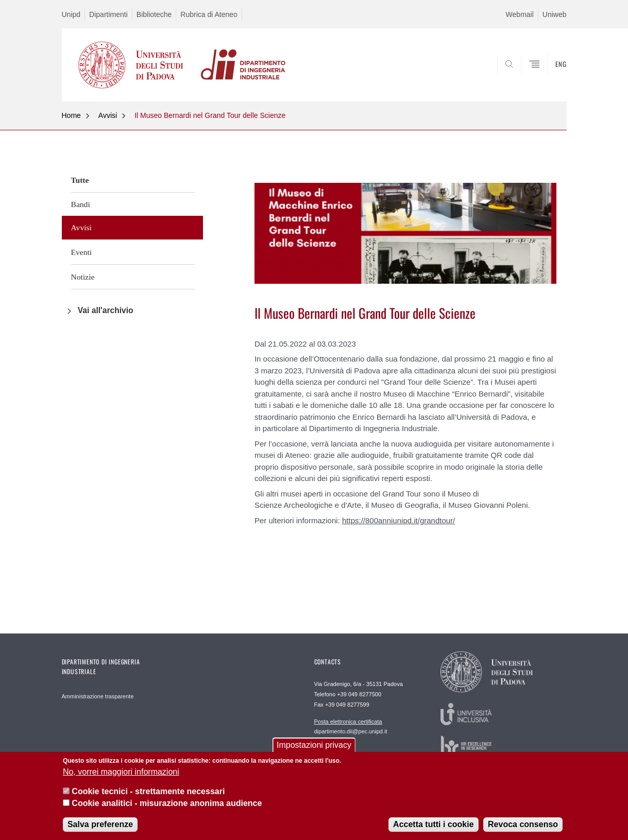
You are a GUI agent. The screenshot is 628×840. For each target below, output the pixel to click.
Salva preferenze (100, 824)
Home (71, 115)
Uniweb (555, 14)
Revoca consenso (523, 824)
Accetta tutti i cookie (433, 824)
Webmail (520, 14)
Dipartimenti (108, 14)
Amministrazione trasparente (98, 696)
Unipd (71, 14)
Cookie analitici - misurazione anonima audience (167, 803)
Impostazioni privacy (314, 745)
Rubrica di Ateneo (209, 14)
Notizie (83, 277)
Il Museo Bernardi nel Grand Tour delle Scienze (210, 115)
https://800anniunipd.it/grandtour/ (398, 520)
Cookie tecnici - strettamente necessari (148, 791)
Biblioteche (154, 14)
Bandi (81, 204)
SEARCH (548, 77)
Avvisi (108, 115)
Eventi (82, 252)
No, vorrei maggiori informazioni (121, 772)
